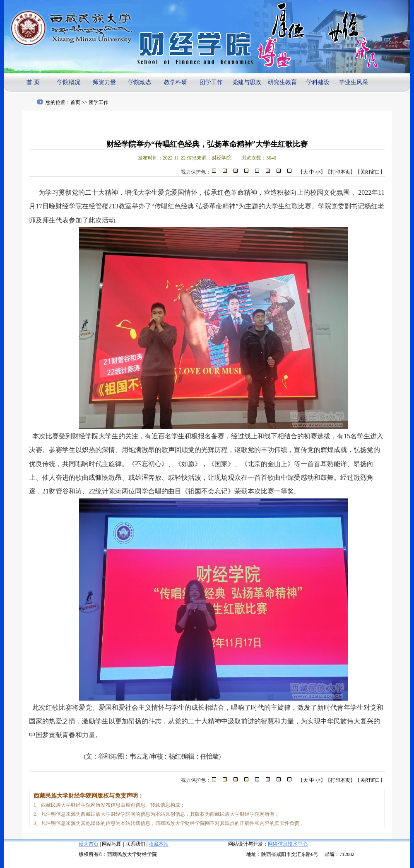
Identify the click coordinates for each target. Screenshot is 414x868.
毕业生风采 (354, 82)
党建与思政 (247, 82)
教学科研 (176, 82)
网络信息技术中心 (288, 844)
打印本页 (340, 172)
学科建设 (318, 82)
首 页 (33, 82)
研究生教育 (282, 82)
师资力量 (104, 82)
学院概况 (69, 82)
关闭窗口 (370, 172)
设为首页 (89, 844)
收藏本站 (159, 844)
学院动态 (140, 82)
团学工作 (211, 82)
